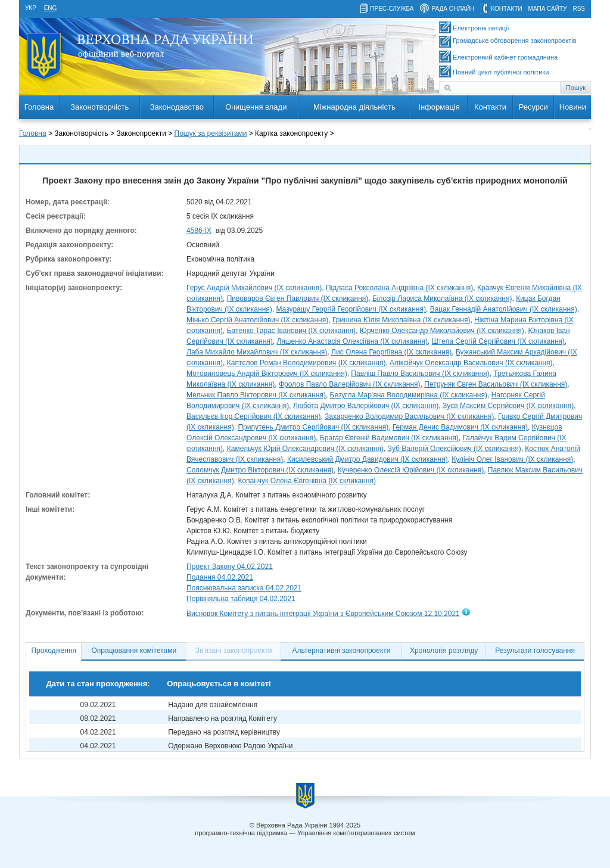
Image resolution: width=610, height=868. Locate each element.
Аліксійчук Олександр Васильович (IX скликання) (471, 363)
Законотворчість (99, 107)
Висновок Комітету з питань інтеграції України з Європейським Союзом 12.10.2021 (323, 614)
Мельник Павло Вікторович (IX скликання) (256, 395)
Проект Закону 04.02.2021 (230, 567)
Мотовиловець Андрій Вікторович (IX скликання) (267, 374)
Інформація (439, 107)
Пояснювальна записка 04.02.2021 (244, 588)
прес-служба (392, 9)
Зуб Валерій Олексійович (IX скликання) (455, 449)
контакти (506, 9)
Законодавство (177, 107)
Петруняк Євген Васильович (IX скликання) (496, 384)
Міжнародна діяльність (354, 107)
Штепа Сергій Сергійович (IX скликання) (498, 341)
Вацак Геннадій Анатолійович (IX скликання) (504, 309)
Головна (39, 107)
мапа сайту (548, 9)
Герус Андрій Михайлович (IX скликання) (254, 288)
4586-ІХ (199, 231)
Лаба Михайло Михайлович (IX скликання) (257, 352)
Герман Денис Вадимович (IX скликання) (460, 427)
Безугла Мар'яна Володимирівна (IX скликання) (409, 395)
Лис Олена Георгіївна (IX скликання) (391, 352)
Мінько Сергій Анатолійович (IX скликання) (257, 320)
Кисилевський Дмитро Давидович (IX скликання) (368, 459)
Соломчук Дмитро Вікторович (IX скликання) (260, 470)
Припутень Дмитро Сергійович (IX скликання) (313, 427)
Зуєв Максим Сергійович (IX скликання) (508, 406)
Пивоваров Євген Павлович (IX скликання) (298, 298)
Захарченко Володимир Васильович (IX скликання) (409, 416)
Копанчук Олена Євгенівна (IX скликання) (307, 481)
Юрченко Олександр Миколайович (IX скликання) (442, 331)
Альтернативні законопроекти (342, 651)
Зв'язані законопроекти (234, 651)
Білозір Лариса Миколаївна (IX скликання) (442, 298)
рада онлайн (453, 9)
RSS (579, 9)
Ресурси (533, 107)
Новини (573, 107)
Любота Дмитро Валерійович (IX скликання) (366, 406)
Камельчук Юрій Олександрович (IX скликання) (305, 449)
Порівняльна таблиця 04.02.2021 (241, 599)
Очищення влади (256, 107)
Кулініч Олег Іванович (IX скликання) (512, 459)
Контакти (490, 107)
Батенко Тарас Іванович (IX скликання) (291, 331)
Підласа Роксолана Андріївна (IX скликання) (399, 288)
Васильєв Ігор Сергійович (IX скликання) (253, 416)
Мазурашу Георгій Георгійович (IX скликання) (351, 309)
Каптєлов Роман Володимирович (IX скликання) (306, 363)
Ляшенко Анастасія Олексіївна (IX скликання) (352, 341)
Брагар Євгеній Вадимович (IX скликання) (389, 438)
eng (51, 8)
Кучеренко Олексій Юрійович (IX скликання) (411, 470)
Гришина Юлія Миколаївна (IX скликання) (401, 320)
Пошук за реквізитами (211, 133)
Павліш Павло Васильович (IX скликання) (420, 374)
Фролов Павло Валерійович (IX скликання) (350, 384)
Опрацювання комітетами (134, 651)
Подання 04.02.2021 (220, 577)
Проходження (54, 651)
